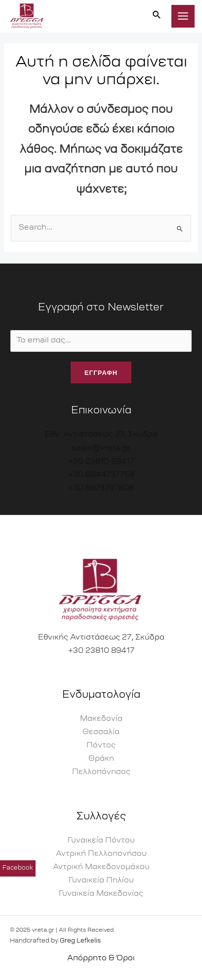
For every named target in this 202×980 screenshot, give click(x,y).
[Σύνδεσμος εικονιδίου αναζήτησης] (157, 16)
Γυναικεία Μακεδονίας (101, 894)
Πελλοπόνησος (101, 772)
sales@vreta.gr (101, 449)
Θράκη (101, 759)
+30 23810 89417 (101, 462)
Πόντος (101, 746)
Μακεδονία (101, 719)
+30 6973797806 (101, 489)
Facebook (18, 872)
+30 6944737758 (101, 475)
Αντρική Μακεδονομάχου (101, 867)
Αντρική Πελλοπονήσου (101, 854)
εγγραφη (101, 372)
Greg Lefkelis (80, 941)
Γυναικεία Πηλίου (101, 881)
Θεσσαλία (101, 732)
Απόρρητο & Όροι (101, 959)
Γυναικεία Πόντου (101, 841)
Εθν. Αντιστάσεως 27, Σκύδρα (101, 435)
